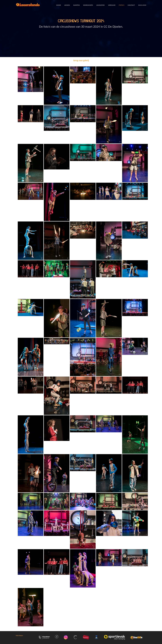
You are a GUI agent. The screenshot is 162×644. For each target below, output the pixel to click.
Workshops (88, 5)
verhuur (112, 5)
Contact (131, 5)
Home (59, 5)
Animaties (101, 5)
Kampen (77, 5)
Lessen (67, 5)
